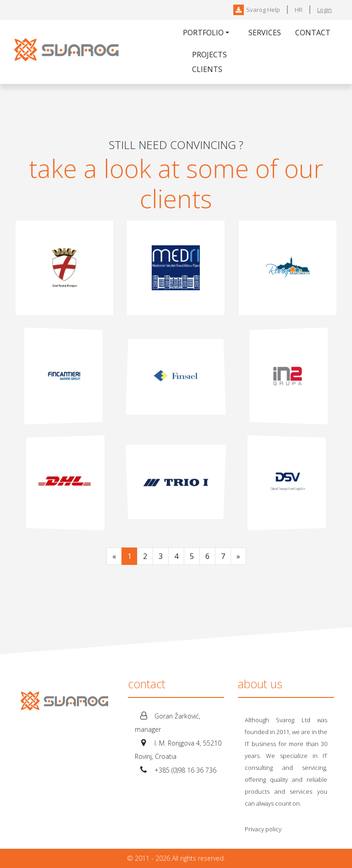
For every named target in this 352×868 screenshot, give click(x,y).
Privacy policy (263, 829)
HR (299, 10)
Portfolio (203, 33)
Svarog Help (257, 10)
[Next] (238, 556)
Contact (313, 33)
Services (265, 33)
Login (324, 10)
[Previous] (114, 556)
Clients (207, 69)
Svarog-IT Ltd (68, 52)
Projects (209, 55)
